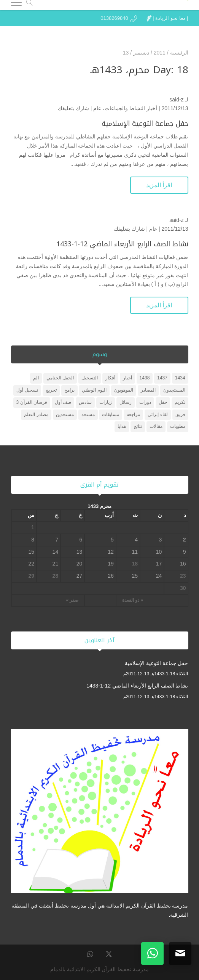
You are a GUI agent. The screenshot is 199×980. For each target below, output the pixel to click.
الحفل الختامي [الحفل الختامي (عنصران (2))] (60, 378)
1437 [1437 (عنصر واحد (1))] (162, 378)
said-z (176, 100)
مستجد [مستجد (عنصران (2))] (88, 414)
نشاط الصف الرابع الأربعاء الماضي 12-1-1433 (122, 244)
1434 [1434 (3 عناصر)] (180, 378)
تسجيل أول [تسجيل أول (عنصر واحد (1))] (27, 390)
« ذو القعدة (133, 600)
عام (97, 108)
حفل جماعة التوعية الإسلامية (145, 124)
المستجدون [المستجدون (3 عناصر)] (174, 390)
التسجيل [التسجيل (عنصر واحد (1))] (90, 378)
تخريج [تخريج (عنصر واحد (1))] (51, 390)
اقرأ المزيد (159, 185)
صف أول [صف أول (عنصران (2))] (63, 402)
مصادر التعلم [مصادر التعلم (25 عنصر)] (36, 414)
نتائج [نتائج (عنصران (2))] (138, 426)
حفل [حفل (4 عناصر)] (163, 402)
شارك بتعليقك (73, 108)
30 (183, 588)
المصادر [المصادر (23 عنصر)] (148, 390)
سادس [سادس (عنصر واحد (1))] (85, 402)
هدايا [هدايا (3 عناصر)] (122, 426)
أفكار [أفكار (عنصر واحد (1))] (110, 378)
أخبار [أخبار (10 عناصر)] (127, 378)
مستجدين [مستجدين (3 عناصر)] (65, 414)
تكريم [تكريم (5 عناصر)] (180, 402)
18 (135, 564)
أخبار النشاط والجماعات (131, 108)
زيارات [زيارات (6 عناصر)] (106, 402)
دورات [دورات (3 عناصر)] (145, 402)
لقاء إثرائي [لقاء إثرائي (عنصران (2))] (158, 414)
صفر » (72, 600)
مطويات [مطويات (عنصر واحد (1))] (178, 426)
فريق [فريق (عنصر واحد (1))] (180, 414)
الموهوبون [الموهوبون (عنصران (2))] (124, 390)
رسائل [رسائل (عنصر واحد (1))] (126, 402)
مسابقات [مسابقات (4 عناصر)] (111, 414)
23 (183, 576)
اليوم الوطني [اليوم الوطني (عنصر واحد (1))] (94, 390)
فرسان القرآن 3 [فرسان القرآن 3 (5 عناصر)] (32, 402)
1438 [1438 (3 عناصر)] (145, 378)
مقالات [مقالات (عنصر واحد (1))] (156, 426)
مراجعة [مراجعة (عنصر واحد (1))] (133, 414)
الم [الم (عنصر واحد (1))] (36, 378)
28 (56, 576)
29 (31, 576)
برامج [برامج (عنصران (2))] (69, 390)
